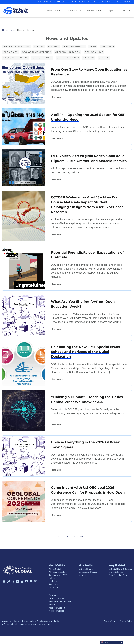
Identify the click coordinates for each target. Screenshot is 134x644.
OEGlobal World (68, 58)
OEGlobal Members (16, 58)
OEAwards (107, 46)
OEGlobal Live (94, 52)
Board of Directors (17, 46)
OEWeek (104, 58)
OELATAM (89, 58)
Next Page (79, 545)
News (93, 46)
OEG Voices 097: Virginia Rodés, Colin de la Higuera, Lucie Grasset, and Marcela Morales (89, 162)
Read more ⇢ (57, 139)
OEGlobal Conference (36, 52)
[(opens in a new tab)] (24, 83)
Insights (53, 46)
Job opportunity (74, 46)
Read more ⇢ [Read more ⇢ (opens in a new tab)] (57, 97)
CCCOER (39, 46)
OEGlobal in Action (68, 52)
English (106, 642)
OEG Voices (10, 52)
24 (67, 545)
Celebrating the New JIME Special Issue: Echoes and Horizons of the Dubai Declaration (86, 359)
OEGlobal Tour (42, 58)
